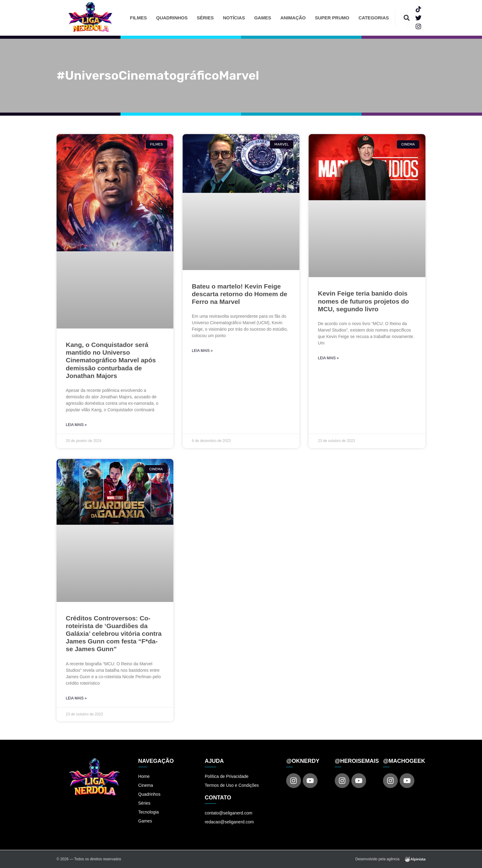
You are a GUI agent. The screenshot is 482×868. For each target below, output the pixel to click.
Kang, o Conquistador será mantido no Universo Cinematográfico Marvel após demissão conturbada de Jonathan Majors (111, 360)
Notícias (234, 18)
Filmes (138, 18)
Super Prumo (332, 18)
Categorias (374, 18)
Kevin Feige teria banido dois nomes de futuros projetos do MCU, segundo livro (363, 301)
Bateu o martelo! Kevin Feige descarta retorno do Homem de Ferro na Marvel (239, 294)
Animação (293, 18)
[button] (407, 18)
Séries (205, 18)
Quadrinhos (172, 18)
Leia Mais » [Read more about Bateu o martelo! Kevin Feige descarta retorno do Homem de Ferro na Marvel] (202, 351)
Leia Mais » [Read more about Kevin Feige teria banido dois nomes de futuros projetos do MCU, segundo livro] (328, 358)
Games (263, 18)
